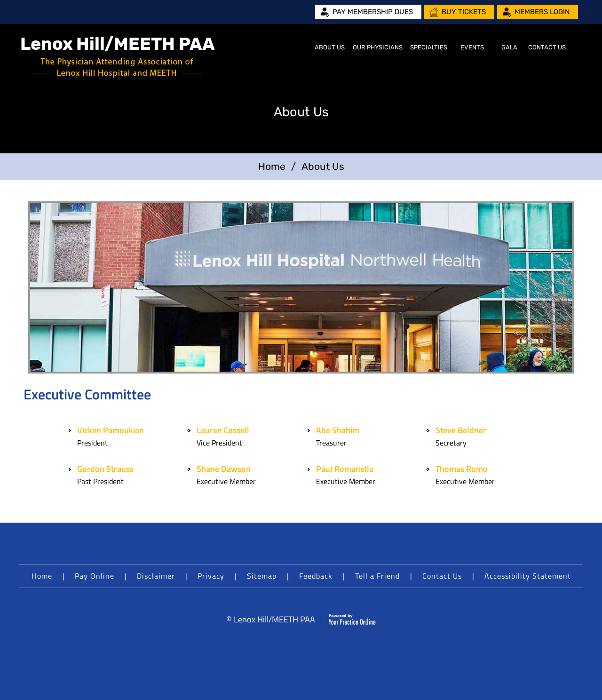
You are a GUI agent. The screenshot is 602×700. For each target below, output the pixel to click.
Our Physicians (378, 47)
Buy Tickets (464, 12)
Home (299, 48)
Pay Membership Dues (373, 12)
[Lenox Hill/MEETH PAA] (118, 57)
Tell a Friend (377, 576)
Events (472, 47)
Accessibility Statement (528, 576)
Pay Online (95, 576)
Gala (509, 47)
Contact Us (547, 47)
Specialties (429, 47)
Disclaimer (156, 576)
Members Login (542, 12)
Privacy (211, 576)
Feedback (316, 576)
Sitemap (262, 576)
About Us (330, 47)
